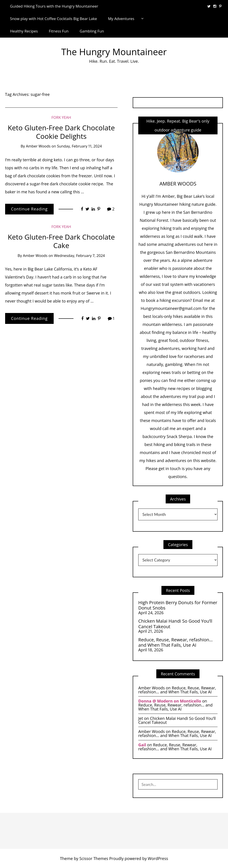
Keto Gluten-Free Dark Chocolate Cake (61, 241)
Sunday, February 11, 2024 (79, 146)
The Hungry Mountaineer (114, 52)
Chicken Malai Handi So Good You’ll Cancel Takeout (175, 624)
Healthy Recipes (24, 31)
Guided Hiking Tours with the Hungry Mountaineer (54, 6)
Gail (142, 745)
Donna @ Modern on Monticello (170, 701)
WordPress (158, 858)
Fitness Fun (59, 31)
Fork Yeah (61, 117)
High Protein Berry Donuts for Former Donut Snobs (178, 605)
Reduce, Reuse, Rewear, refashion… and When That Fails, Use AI (175, 642)
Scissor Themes (94, 858)
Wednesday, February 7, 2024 (79, 255)
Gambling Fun (92, 31)
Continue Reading (30, 209)
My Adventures (121, 19)
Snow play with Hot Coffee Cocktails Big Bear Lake (54, 19)
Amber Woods (38, 146)
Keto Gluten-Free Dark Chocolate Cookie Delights (61, 132)
